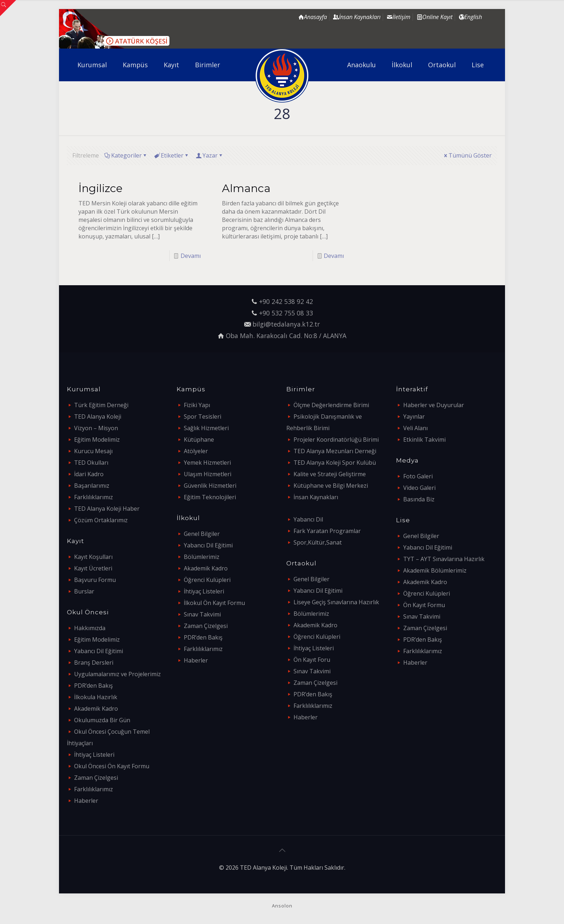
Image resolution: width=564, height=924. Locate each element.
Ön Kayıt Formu (424, 605)
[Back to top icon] (282, 850)
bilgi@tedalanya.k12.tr (286, 324)
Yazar (210, 155)
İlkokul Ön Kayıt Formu (214, 603)
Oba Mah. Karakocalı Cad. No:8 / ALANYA (286, 336)
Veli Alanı (415, 428)
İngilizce (101, 188)
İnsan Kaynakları (316, 497)
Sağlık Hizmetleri (206, 428)
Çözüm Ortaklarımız (101, 520)
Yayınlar (414, 417)
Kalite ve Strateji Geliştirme (330, 474)
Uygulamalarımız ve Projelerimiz (117, 674)
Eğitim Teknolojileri (210, 497)
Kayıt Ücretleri (93, 568)
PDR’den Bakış (94, 686)
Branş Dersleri (94, 663)
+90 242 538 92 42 (286, 301)
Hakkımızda (90, 628)
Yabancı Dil (308, 519)
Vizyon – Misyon (96, 428)
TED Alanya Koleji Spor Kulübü (335, 463)
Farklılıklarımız (94, 497)
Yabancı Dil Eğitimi (99, 651)
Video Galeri (419, 488)
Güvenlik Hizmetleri (210, 486)
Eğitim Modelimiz (97, 440)
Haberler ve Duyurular (434, 405)
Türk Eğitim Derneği (101, 405)
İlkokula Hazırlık (96, 697)
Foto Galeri (418, 476)
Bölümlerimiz (202, 557)
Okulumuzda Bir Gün (102, 720)
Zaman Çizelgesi (96, 778)
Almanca (246, 188)
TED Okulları (91, 463)
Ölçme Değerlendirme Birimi (331, 405)
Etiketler (172, 155)
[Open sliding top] (8, 8)
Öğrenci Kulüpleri (207, 580)
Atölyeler (196, 451)
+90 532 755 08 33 (286, 313)
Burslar (84, 591)
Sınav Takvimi (202, 614)
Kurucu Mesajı (93, 451)
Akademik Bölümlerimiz (435, 570)
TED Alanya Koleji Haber (107, 509)
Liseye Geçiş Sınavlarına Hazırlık (336, 602)
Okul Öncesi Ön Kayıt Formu (112, 766)
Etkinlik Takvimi (424, 440)
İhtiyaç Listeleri (94, 755)
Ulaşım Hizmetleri (208, 474)
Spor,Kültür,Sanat (318, 542)
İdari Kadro (89, 474)
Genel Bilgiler (202, 534)
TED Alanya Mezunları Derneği (335, 451)
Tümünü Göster (467, 155)
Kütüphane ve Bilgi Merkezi (331, 486)
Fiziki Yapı (197, 405)
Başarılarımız (92, 486)
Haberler (86, 801)
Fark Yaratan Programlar (327, 531)
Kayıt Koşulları (93, 557)
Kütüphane (199, 440)
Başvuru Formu (95, 580)
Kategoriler (126, 155)
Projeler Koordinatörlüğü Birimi (336, 440)
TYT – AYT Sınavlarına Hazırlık (444, 559)
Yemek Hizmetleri (207, 463)
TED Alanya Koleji (98, 417)
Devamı (191, 256)
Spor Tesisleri (203, 417)
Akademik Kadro (96, 709)
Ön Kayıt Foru (312, 660)
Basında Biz (419, 499)
